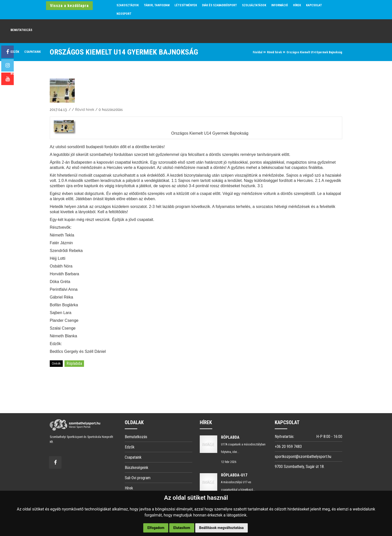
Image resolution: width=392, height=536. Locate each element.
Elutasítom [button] (182, 528)
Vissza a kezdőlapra (69, 6)
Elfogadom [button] (156, 528)
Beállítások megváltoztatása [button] (221, 528)
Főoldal (257, 52)
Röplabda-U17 (234, 475)
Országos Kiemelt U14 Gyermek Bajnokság (210, 133)
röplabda (74, 363)
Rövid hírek (274, 52)
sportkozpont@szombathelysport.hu (303, 457)
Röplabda (230, 437)
